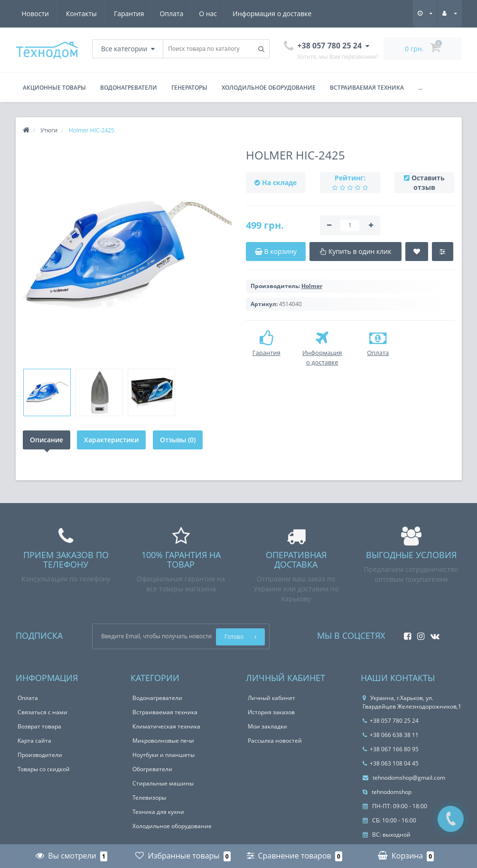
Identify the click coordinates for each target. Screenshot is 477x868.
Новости (254, 14)
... (420, 88)
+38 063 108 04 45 (391, 763)
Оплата (81, 14)
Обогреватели (152, 769)
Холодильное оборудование (269, 88)
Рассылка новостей (275, 741)
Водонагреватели (129, 88)
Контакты (301, 14)
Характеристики (112, 440)
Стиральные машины (163, 783)
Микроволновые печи (163, 741)
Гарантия (37, 14)
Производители (40, 755)
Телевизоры (149, 798)
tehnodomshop (387, 792)
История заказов (271, 712)
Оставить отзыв (428, 182)
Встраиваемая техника (367, 88)
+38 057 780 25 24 (391, 721)
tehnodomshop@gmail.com (404, 778)
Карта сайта (34, 741)
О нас (119, 14)
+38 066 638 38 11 (391, 735)
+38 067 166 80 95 (391, 749)
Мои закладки (267, 726)
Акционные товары (54, 88)
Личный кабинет (271, 698)
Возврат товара (39, 726)
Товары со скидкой (44, 769)
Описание (47, 440)
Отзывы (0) (179, 440)
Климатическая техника (166, 726)
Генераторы (189, 88)
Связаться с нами (42, 712)
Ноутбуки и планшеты (164, 755)
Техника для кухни (158, 812)
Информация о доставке (184, 14)
